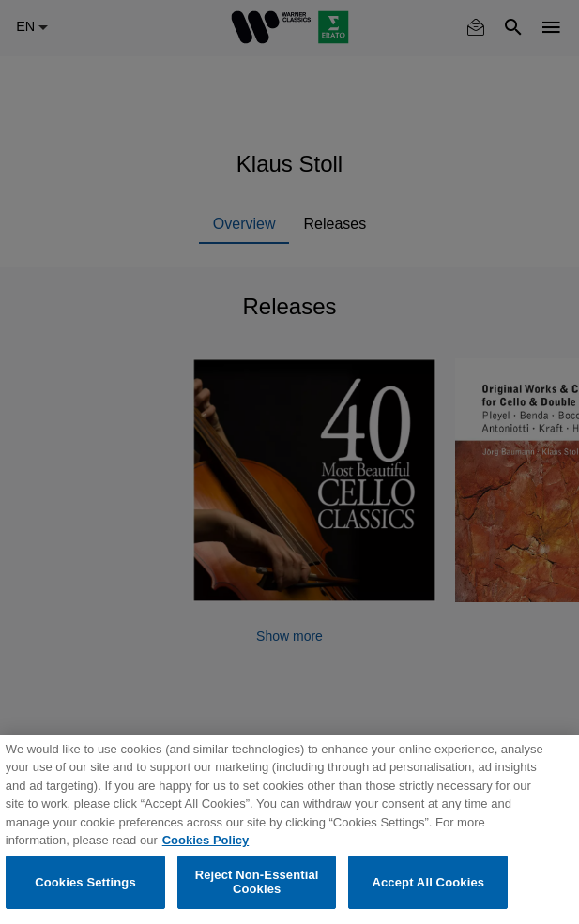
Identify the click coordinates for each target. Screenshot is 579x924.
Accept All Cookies (428, 882)
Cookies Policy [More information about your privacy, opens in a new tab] (206, 840)
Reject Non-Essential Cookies (257, 882)
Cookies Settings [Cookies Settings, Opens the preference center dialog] (85, 882)
